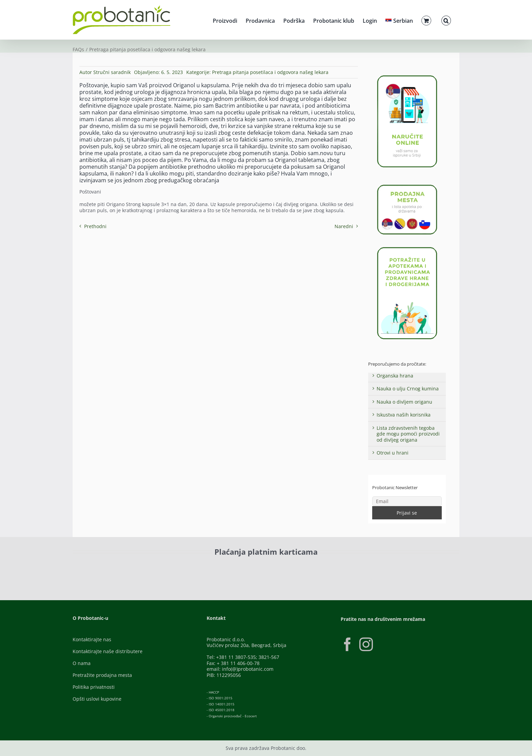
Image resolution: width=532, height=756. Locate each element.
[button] (446, 20)
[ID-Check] (120, 569)
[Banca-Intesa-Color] (236, 567)
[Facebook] (347, 644)
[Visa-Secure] (163, 567)
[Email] (407, 501)
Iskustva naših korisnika (404, 415)
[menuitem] (399, 20)
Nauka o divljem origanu (404, 402)
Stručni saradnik (112, 72)
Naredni (344, 226)
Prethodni (95, 226)
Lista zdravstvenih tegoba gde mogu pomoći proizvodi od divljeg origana (408, 434)
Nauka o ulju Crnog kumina (408, 389)
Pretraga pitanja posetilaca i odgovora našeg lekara (270, 72)
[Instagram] (366, 644)
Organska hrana (395, 376)
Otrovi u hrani (393, 453)
